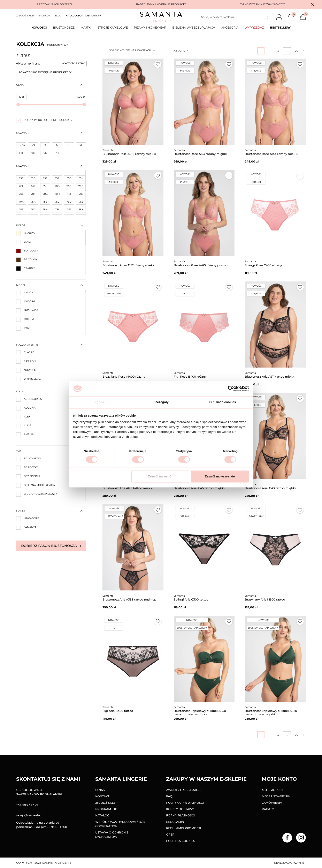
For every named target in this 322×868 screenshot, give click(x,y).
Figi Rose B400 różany (190, 377)
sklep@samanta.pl (30, 815)
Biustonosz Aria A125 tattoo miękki (128, 488)
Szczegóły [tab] (161, 402)
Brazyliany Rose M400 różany (124, 377)
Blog (58, 16)
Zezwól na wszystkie (220, 477)
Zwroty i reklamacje (184, 790)
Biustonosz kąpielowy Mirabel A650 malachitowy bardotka (200, 713)
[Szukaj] (234, 17)
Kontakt (102, 796)
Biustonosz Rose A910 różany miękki (129, 154)
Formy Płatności (180, 815)
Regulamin (175, 822)
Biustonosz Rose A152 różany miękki (129, 265)
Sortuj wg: (117, 50)
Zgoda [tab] (99, 402)
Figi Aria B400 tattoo (118, 711)
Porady (45, 16)
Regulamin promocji (183, 828)
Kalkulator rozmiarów (83, 16)
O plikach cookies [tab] (223, 402)
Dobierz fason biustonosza (51, 546)
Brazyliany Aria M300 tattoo (265, 599)
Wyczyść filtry (73, 63)
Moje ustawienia (276, 796)
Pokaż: (178, 51)
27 (297, 51)
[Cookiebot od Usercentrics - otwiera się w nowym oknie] (231, 388)
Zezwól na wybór (160, 477)
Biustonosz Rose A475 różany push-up (202, 265)
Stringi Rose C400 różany (263, 265)
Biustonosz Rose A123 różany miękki (200, 154)
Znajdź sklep (26, 16)
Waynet (300, 863)
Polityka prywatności (185, 803)
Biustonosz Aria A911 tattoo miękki (270, 377)
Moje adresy (273, 790)
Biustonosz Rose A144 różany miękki (271, 154)
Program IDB (106, 809)
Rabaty (268, 809)
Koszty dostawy (180, 809)
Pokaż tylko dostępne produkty (45, 72)
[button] (312, 4)
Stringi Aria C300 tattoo (191, 599)
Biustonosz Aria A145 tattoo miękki (199, 488)
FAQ (169, 796)
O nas (100, 790)
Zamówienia (272, 803)
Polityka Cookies (181, 841)
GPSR (170, 835)
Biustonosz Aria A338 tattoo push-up (129, 599)
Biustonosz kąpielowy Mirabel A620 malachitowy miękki (271, 713)
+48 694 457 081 (28, 805)
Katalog (102, 815)
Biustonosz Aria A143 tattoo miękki (270, 488)
